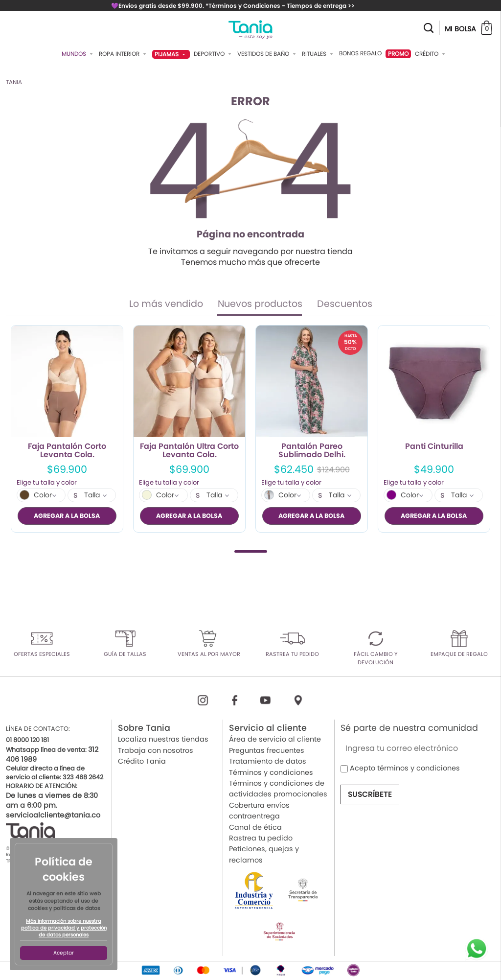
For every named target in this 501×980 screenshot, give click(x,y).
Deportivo (214, 54)
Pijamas (171, 54)
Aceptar (64, 953)
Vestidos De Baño (268, 54)
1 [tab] (251, 551)
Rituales (319, 54)
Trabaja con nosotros (156, 750)
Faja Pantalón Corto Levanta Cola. (67, 451)
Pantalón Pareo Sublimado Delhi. (312, 451)
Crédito (431, 54)
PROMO (398, 54)
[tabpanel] (67, 429)
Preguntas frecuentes (267, 750)
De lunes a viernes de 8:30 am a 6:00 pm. (52, 800)
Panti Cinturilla (434, 447)
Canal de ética (255, 827)
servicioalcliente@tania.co (53, 815)
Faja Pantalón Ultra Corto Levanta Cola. (189, 451)
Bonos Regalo (360, 53)
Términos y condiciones (271, 772)
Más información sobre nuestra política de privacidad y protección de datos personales (64, 928)
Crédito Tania (142, 761)
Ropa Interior (124, 54)
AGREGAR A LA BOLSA (67, 516)
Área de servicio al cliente (275, 740)
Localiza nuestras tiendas (163, 740)
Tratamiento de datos (268, 761)
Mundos (78, 54)
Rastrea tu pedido (261, 838)
